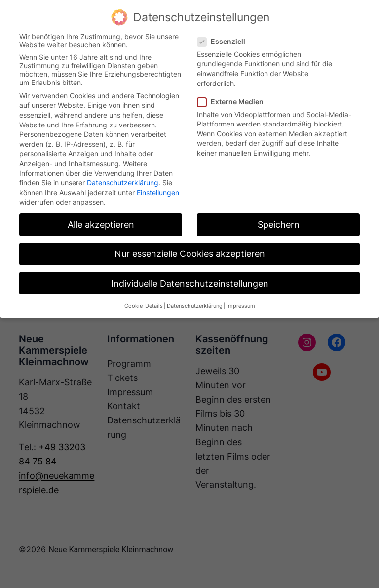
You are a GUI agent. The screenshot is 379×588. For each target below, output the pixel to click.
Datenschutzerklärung (123, 183)
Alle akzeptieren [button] (101, 225)
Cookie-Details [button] (144, 306)
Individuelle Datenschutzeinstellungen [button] (190, 283)
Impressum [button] (241, 306)
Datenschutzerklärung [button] (195, 306)
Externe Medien (234, 102)
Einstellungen (158, 192)
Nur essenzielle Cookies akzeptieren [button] (190, 254)
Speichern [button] (279, 225)
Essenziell (225, 41)
